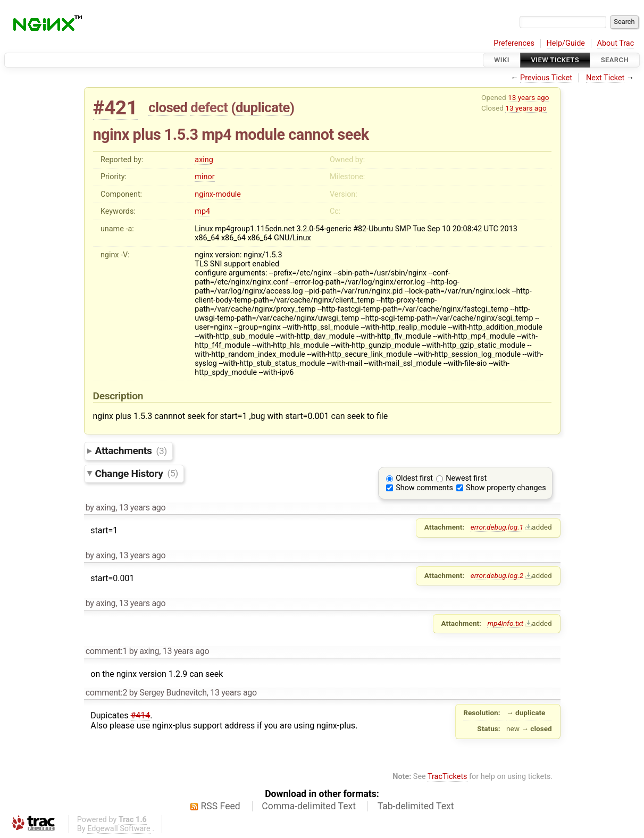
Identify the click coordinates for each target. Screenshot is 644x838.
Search (615, 60)
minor (204, 177)
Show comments (424, 488)
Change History (137, 473)
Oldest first (414, 478)
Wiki (502, 60)
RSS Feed (221, 806)
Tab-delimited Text (416, 806)
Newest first (466, 478)
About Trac (616, 43)
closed (168, 107)
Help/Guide (566, 43)
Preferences (514, 43)
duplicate (263, 107)
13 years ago (528, 97)
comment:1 (106, 651)
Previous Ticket (546, 78)
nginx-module (218, 194)
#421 (115, 108)
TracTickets (448, 777)
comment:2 (106, 693)
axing (204, 160)
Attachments (131, 451)
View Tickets (555, 60)
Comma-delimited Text (309, 806)
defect (209, 107)
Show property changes (506, 488)
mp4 (202, 211)
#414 (141, 715)
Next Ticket (605, 78)
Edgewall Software (119, 829)
